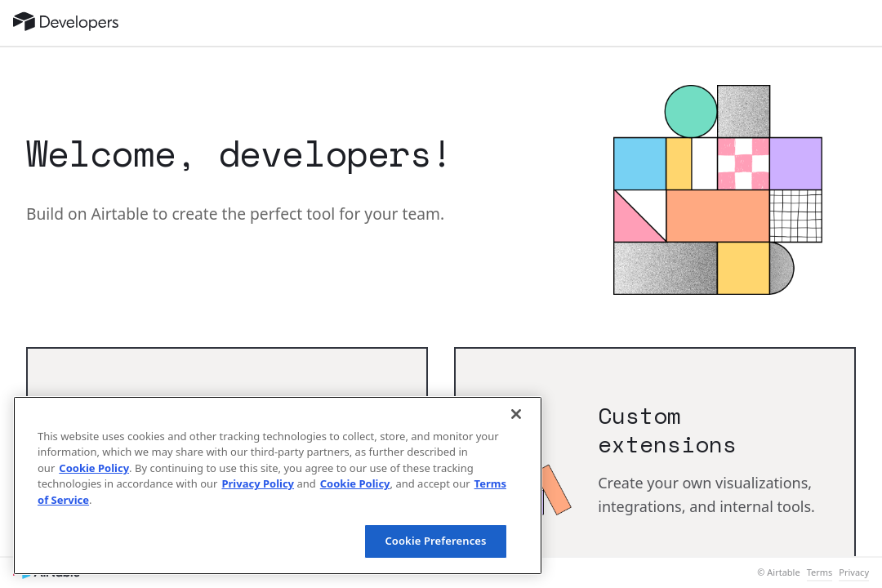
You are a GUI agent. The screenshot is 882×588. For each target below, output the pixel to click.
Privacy (854, 572)
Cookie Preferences (435, 541)
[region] (278, 486)
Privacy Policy (258, 483)
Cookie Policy (94, 468)
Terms (820, 572)
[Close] (516, 414)
